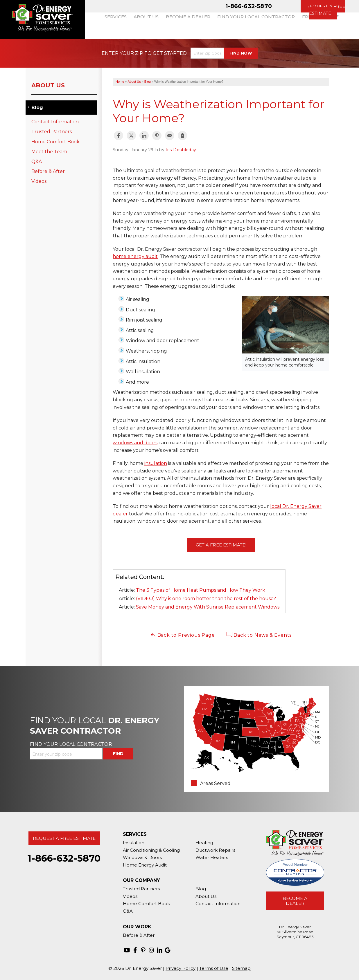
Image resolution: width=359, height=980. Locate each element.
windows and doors (135, 443)
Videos (39, 181)
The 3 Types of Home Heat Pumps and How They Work (201, 590)
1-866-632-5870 (249, 6)
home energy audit (135, 256)
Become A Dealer (295, 901)
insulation (156, 463)
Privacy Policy (181, 968)
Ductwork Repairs (215, 850)
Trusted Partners (52, 132)
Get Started (170, 53)
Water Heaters (212, 857)
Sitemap (241, 968)
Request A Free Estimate (64, 838)
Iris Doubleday (181, 150)
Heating (204, 843)
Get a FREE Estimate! (221, 545)
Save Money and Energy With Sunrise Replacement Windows (208, 607)
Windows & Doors (142, 857)
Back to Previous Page (183, 635)
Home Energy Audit (145, 865)
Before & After (48, 171)
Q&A (37, 161)
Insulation (134, 843)
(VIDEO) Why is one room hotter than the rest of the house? (206, 599)
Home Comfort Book (55, 142)
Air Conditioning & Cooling (151, 850)
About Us (48, 85)
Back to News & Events (259, 635)
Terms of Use (214, 968)
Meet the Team (49, 152)
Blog (37, 108)
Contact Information (55, 122)
